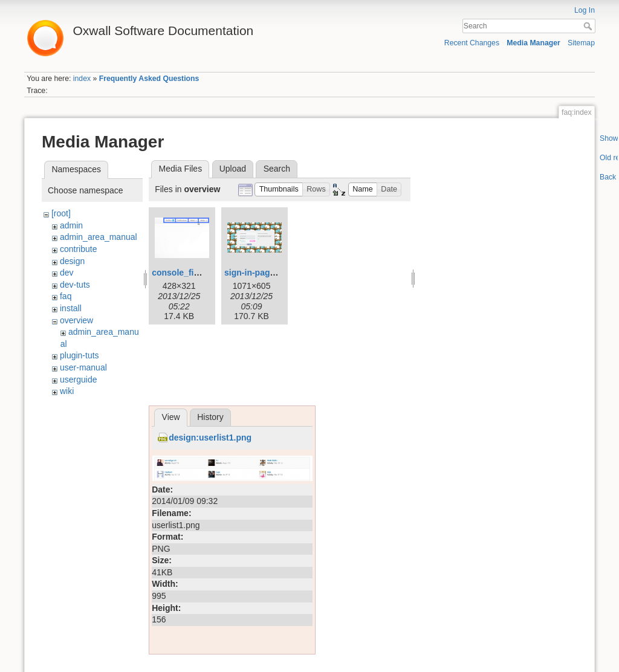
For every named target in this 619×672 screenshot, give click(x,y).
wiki (67, 391)
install (71, 308)
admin (71, 225)
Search (589, 26)
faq (66, 296)
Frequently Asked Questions (149, 79)
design (72, 261)
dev (67, 273)
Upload (233, 169)
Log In (585, 10)
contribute (78, 249)
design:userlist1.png (210, 438)
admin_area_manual (99, 237)
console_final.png (188, 273)
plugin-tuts (79, 355)
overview (76, 320)
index (82, 79)
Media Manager (533, 43)
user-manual (83, 367)
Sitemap (581, 43)
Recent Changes (472, 43)
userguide (79, 380)
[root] (61, 213)
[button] (279, 189)
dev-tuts (75, 285)
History (210, 417)
